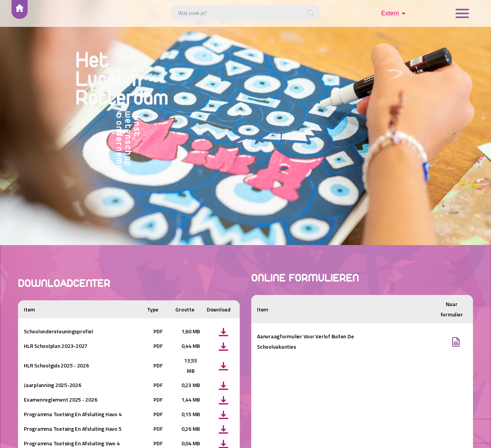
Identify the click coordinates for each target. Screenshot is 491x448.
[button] (311, 14)
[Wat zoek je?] (245, 13)
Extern (390, 13)
